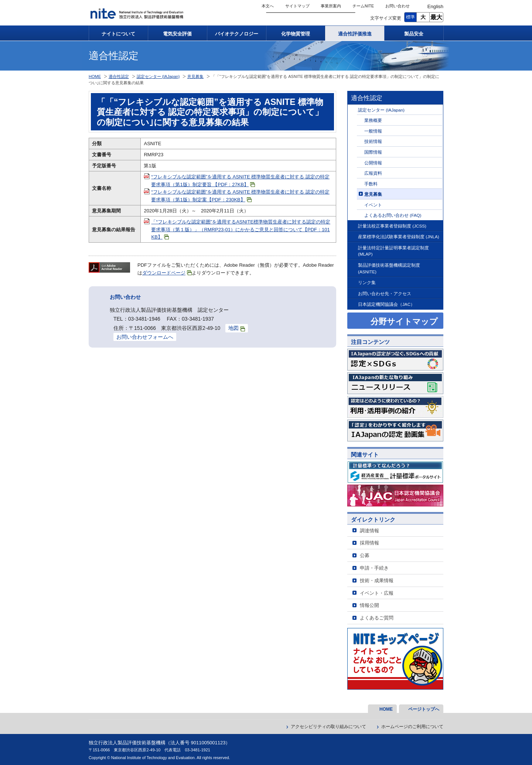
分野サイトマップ (404, 322)
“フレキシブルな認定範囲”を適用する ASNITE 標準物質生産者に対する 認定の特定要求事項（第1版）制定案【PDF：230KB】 (240, 196)
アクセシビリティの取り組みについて (328, 727)
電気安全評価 (177, 34)
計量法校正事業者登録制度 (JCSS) (392, 226)
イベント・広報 (377, 593)
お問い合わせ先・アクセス (385, 293)
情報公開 (369, 605)
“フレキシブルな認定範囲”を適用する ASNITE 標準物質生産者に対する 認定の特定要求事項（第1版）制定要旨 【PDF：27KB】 (240, 181)
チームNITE (363, 6)
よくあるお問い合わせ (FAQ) (393, 215)
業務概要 (373, 120)
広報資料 (373, 173)
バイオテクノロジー (237, 34)
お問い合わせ (398, 6)
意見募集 (373, 194)
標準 (410, 17)
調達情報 (369, 531)
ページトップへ (424, 709)
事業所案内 (331, 6)
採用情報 (369, 543)
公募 (365, 555)
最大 (436, 17)
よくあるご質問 (377, 618)
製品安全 (414, 34)
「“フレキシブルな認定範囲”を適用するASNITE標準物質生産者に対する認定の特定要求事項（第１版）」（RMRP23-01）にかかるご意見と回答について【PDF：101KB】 (241, 230)
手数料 (371, 184)
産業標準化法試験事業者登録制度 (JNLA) (399, 237)
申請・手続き (374, 568)
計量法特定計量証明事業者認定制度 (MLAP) (393, 251)
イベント (373, 205)
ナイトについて (118, 34)
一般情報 (373, 131)
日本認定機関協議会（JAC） (386, 304)
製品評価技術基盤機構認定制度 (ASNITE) (389, 268)
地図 (237, 328)
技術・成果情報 (377, 580)
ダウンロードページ (167, 273)
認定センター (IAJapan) (381, 110)
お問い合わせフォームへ (145, 337)
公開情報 (373, 163)
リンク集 (367, 282)
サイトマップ (297, 6)
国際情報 (373, 152)
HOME (95, 76)
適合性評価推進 (355, 34)
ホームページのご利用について (412, 727)
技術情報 (373, 141)
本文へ (268, 6)
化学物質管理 (296, 34)
